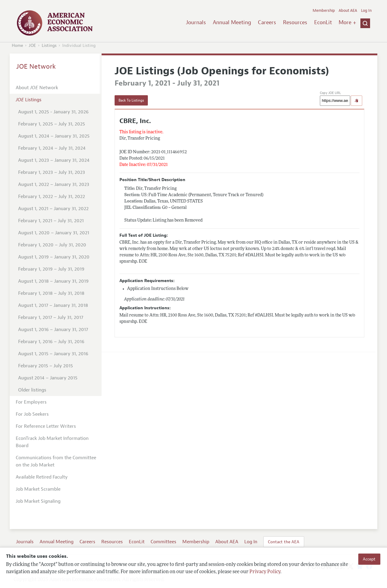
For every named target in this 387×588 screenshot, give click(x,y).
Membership (324, 11)
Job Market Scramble (38, 489)
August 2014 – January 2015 (48, 378)
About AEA (348, 11)
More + (347, 22)
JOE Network (36, 67)
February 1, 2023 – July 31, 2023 (52, 172)
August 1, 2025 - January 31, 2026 (53, 112)
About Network (37, 88)
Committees (163, 542)
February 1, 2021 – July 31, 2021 (51, 221)
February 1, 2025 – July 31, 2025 (52, 124)
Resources (295, 22)
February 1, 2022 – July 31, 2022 (52, 197)
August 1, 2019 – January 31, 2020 (54, 257)
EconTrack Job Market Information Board (52, 442)
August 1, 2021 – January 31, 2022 (53, 209)
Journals (196, 22)
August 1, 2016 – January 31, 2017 (53, 330)
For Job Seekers (32, 414)
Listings (49, 45)
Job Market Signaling (38, 501)
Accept (369, 559)
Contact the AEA (284, 542)
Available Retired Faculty (42, 477)
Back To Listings (131, 100)
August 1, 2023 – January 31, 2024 (54, 160)
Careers (267, 22)
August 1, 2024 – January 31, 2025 (54, 136)
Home (17, 45)
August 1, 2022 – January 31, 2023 (54, 184)
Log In (366, 11)
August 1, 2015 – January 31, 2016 (53, 354)
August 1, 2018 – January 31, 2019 (53, 281)
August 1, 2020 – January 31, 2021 (54, 233)
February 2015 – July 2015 (46, 366)
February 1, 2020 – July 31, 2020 (52, 245)
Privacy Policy (265, 572)
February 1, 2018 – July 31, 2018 (51, 293)
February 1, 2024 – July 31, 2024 (52, 148)
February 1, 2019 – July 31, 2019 (51, 269)
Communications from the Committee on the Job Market (56, 461)
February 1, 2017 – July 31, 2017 (51, 317)
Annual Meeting (232, 22)
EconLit (323, 22)
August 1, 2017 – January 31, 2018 (53, 305)
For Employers (31, 402)
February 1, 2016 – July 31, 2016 (51, 342)
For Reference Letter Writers (46, 426)
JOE (32, 45)
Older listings (32, 390)
